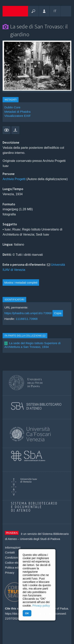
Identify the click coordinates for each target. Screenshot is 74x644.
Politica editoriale (16, 568)
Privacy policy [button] (41, 606)
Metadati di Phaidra (17, 112)
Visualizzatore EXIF (18, 116)
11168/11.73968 (27, 319)
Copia (58, 313)
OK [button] (27, 613)
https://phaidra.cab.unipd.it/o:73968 (28, 313)
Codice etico (13, 563)
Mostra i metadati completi (21, 283)
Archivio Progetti (14, 179)
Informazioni (13, 548)
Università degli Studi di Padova (40, 539)
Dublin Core (12, 107)
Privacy (10, 573)
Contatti (10, 552)
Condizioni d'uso (15, 558)
